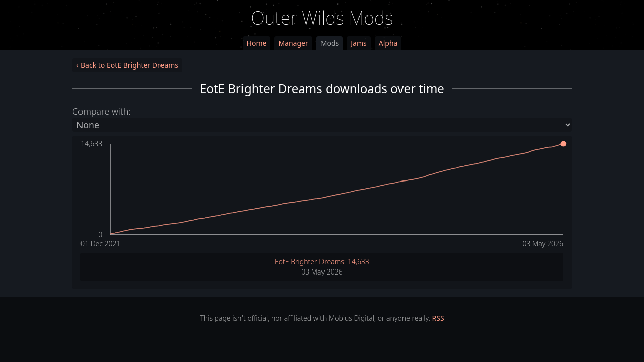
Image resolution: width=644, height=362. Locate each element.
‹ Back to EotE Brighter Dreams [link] (127, 65)
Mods (330, 43)
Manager (293, 43)
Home (257, 43)
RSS (438, 318)
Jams (358, 43)
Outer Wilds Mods (322, 18)
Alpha (388, 43)
